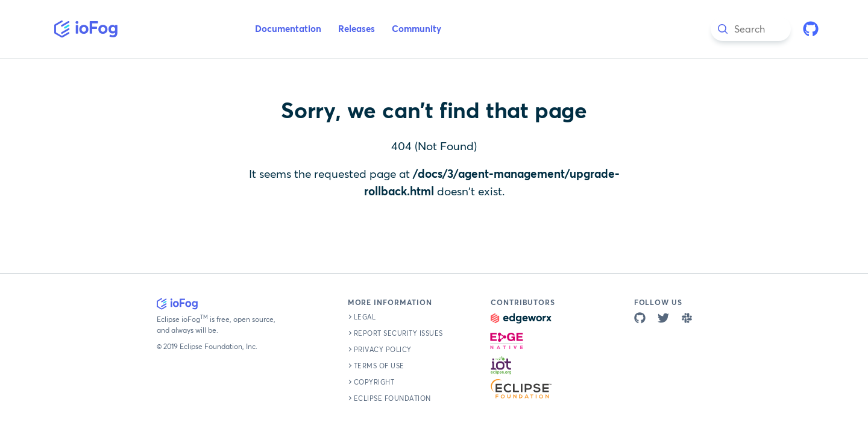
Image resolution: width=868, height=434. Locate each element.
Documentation (288, 29)
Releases (357, 29)
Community (417, 29)
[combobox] (751, 29)
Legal (365, 317)
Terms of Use (379, 366)
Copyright (374, 382)
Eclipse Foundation (392, 399)
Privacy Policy (383, 350)
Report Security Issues (398, 334)
